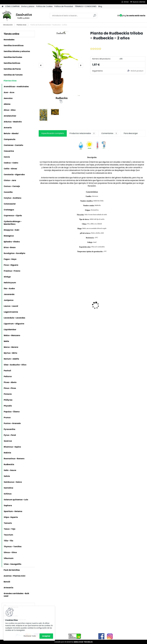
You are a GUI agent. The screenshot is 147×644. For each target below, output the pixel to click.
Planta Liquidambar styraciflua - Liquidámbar (76, 302)
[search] (95, 16)
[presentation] (41, 65)
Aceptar (46, 636)
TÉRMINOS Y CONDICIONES (86, 6)
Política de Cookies (44, 6)
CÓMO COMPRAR (12, 6)
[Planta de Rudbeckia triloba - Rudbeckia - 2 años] (61, 65)
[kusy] (71, 326)
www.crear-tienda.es (83, 642)
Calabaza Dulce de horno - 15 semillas (49, 299)
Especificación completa (53, 133)
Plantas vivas (21, 25)
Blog (100, 6)
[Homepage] (3, 6)
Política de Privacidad (64, 6)
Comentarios (110, 133)
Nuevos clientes (139, 2)
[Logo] (18, 16)
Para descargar (131, 133)
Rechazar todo (30, 636)
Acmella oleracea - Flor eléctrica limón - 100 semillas (105, 302)
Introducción (8, 25)
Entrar (126, 2)
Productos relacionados (83, 133)
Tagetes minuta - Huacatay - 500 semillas (129, 307)
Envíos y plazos (28, 6)
